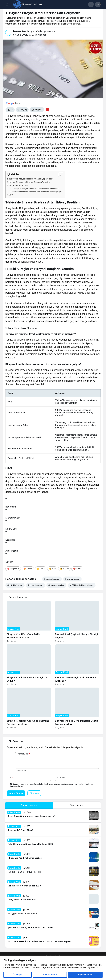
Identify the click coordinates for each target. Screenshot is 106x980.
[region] (53, 968)
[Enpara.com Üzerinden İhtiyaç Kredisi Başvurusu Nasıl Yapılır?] (53, 941)
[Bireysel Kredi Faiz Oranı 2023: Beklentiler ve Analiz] (29, 622)
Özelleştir (17, 975)
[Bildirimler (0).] (98, 4)
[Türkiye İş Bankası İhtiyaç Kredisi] (53, 871)
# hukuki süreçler (15, 585)
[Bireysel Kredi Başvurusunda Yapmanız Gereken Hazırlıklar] (29, 708)
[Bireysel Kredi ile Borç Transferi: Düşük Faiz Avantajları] (77, 708)
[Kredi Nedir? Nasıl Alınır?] (53, 829)
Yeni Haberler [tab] (77, 805)
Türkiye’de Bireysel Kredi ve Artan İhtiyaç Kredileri (31, 179)
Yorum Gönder (16, 793)
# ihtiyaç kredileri (35, 585)
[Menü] (8, 4)
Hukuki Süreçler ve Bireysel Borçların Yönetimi (30, 182)
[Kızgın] (77, 569)
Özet (11, 195)
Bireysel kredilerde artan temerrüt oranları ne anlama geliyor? (38, 192)
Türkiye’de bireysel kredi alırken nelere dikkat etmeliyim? (36, 189)
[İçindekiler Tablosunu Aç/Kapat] (59, 175)
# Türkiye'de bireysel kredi (81, 585)
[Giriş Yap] (91, 4)
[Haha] (41, 569)
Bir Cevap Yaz (17, 741)
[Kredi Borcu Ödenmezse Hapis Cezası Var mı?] (53, 816)
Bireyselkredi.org (23, 31)
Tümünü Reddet (50, 975)
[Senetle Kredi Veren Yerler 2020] (53, 885)
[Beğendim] (13, 569)
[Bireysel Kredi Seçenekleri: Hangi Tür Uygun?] (29, 665)
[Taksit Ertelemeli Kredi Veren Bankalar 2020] (53, 843)
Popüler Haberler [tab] (29, 805)
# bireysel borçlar (52, 579)
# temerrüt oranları (56, 585)
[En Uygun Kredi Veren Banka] (53, 913)
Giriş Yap (34, 793)
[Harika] (28, 569)
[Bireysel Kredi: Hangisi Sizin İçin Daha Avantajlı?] (77, 665)
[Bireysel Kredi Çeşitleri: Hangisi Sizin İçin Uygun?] (77, 622)
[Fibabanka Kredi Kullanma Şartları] (53, 857)
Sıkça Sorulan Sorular (19, 185)
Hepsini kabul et (85, 975)
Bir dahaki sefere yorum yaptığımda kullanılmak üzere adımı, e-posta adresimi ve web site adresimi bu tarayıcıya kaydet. (52, 785)
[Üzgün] (64, 569)
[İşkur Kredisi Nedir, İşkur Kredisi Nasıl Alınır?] (53, 927)
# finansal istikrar (72, 579)
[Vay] (52, 569)
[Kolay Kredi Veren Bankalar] (53, 899)
